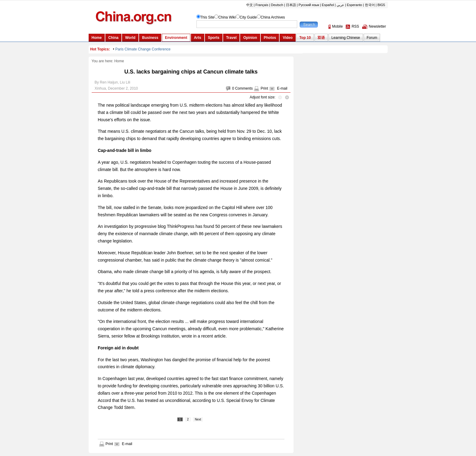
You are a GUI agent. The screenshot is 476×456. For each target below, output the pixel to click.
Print (264, 88)
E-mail (282, 88)
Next (198, 419)
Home (119, 61)
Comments (244, 88)
